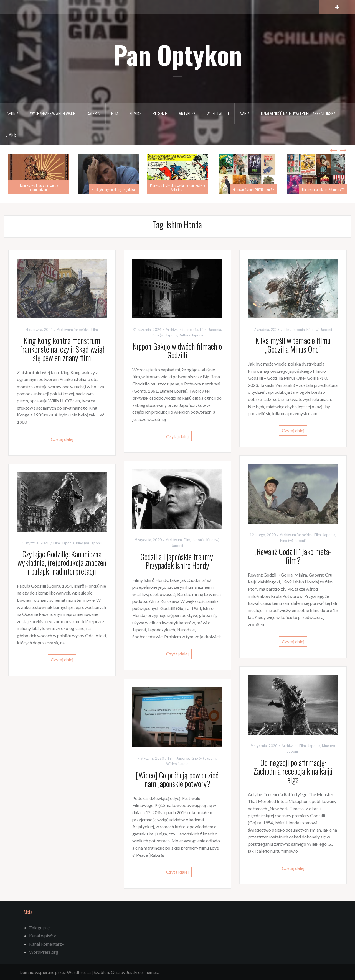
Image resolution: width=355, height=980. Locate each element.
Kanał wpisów (42, 936)
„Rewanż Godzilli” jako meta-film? (293, 556)
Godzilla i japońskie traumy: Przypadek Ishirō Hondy (177, 561)
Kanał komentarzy (47, 944)
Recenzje (160, 114)
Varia (245, 114)
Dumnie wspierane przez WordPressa (55, 972)
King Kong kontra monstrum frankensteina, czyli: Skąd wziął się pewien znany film (62, 349)
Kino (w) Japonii (164, 335)
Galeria (93, 114)
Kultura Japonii (191, 335)
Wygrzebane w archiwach (53, 114)
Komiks (135, 114)
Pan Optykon (177, 54)
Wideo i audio (218, 114)
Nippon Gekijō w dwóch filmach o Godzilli (177, 351)
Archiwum (174, 540)
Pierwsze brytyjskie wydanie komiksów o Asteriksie (177, 187)
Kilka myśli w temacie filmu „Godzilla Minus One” (293, 345)
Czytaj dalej (62, 439)
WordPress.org (44, 952)
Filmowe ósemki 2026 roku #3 (254, 189)
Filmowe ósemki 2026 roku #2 (323, 189)
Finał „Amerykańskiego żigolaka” (114, 189)
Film (115, 114)
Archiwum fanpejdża (73, 330)
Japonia (12, 114)
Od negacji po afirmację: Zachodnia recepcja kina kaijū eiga (293, 771)
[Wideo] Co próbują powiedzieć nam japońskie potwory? (177, 779)
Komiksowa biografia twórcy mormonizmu (39, 187)
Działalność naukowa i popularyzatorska (298, 114)
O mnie (11, 135)
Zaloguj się (39, 928)
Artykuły (187, 114)
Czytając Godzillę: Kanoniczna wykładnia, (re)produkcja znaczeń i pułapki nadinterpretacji (62, 563)
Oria (115, 972)
